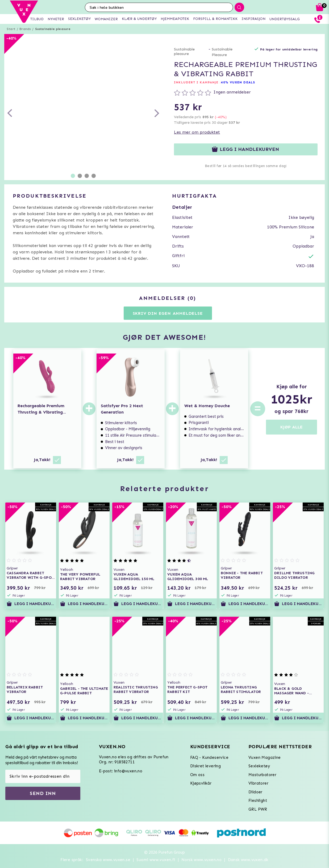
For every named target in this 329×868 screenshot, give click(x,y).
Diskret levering (205, 766)
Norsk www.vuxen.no (201, 860)
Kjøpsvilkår (201, 783)
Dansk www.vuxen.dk (248, 860)
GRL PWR (258, 809)
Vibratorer (258, 783)
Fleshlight (258, 801)
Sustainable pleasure (53, 29)
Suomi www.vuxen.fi (156, 860)
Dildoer (255, 792)
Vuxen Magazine (265, 758)
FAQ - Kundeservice (209, 758)
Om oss (197, 775)
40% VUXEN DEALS (238, 82)
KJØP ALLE (291, 427)
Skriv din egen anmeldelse (168, 313)
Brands (25, 29)
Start (11, 29)
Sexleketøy (259, 766)
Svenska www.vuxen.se (108, 860)
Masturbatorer (262, 775)
